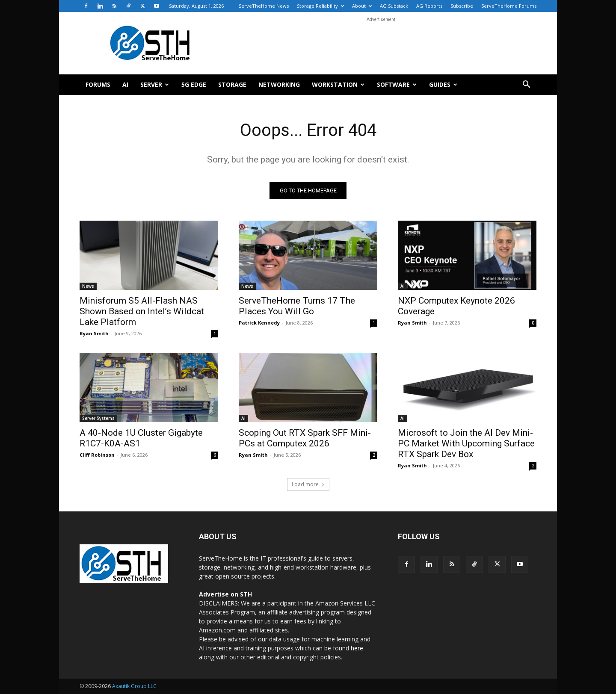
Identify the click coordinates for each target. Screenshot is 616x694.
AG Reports (429, 6)
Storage (232, 84)
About (362, 6)
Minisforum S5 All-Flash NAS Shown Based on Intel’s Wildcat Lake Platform (142, 311)
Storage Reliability (320, 6)
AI (125, 84)
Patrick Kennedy (259, 323)
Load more (308, 484)
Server (155, 84)
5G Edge (194, 84)
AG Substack (394, 6)
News (88, 286)
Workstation (338, 84)
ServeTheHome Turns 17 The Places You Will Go (297, 306)
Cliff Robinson (97, 455)
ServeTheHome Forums (509, 6)
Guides (443, 84)
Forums (98, 84)
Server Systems (98, 418)
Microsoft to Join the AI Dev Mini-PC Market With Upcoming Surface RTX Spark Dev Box (466, 443)
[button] (526, 85)
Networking (279, 84)
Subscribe (462, 6)
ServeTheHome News (264, 6)
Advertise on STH (225, 594)
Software (397, 84)
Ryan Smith (94, 333)
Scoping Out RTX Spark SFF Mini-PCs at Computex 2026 (305, 438)
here (357, 648)
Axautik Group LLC (134, 686)
